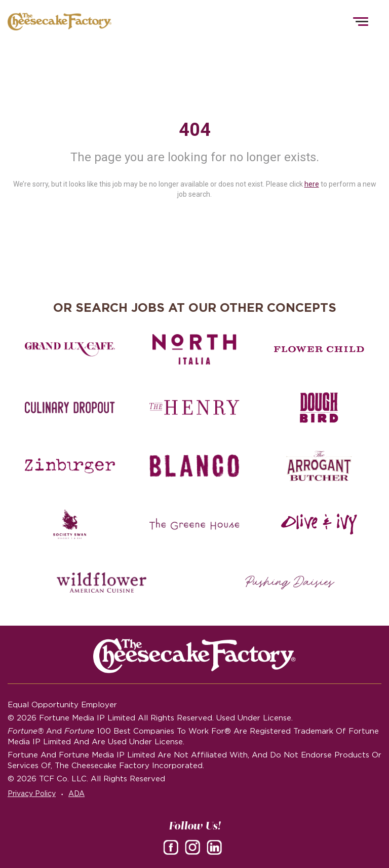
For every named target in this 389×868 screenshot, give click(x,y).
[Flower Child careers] (319, 349)
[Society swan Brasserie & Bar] (70, 524)
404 (195, 130)
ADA (76, 793)
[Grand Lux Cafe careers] (70, 349)
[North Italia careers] (194, 349)
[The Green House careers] (194, 524)
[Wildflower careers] (102, 583)
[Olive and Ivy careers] (319, 524)
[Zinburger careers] (70, 466)
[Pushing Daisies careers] (290, 583)
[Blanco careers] (194, 466)
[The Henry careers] (194, 408)
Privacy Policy (32, 793)
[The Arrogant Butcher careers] (319, 466)
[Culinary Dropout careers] (70, 408)
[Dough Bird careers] (319, 408)
